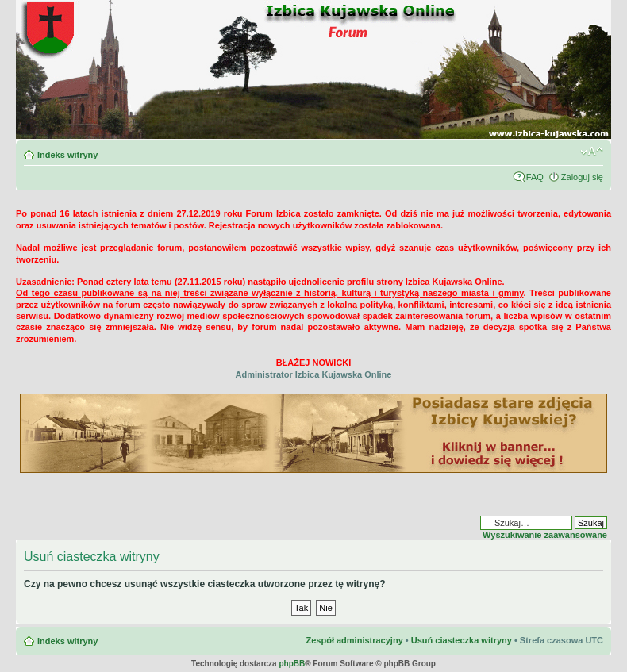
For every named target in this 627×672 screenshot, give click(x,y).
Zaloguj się (582, 177)
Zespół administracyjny (354, 640)
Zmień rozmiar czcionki (592, 152)
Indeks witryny (67, 155)
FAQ (535, 177)
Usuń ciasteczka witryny (462, 640)
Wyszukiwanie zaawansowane (545, 535)
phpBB (292, 664)
